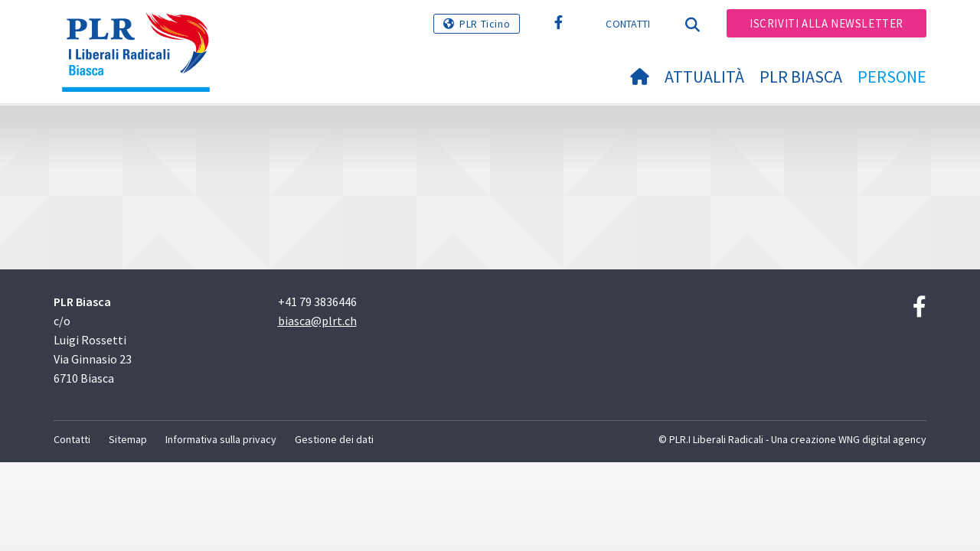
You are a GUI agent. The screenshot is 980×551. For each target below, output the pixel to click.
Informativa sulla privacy (221, 439)
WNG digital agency (882, 439)
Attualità (704, 77)
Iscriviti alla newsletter (826, 23)
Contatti (628, 24)
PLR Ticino (485, 24)
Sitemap (128, 439)
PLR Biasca (801, 77)
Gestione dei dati (334, 439)
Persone (892, 77)
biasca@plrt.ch (317, 321)
